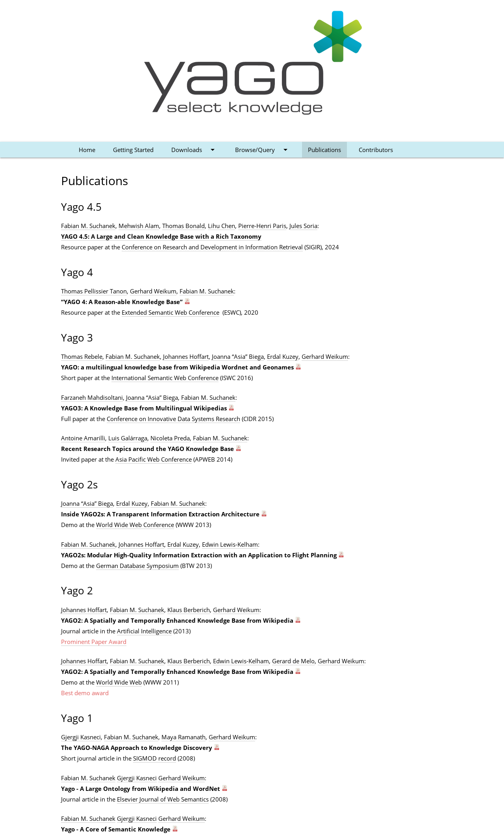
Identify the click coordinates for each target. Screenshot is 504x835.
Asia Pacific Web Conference (154, 459)
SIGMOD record (155, 758)
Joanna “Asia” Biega (238, 356)
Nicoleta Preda (170, 438)
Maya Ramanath (183, 737)
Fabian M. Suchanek (88, 226)
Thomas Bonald (183, 226)
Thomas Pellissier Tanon (94, 291)
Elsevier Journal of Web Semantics (163, 799)
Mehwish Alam (139, 226)
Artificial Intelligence (144, 631)
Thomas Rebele (82, 356)
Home (87, 150)
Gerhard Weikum (153, 291)
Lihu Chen (221, 226)
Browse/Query (263, 150)
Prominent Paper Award (94, 642)
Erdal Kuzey (283, 356)
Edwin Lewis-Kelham (230, 544)
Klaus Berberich (189, 610)
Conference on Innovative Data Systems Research (173, 419)
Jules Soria (303, 226)
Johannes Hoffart (186, 356)
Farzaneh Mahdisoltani (92, 397)
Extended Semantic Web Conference (170, 312)
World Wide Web (119, 682)
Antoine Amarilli (83, 438)
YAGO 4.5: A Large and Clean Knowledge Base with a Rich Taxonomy (161, 236)
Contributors (376, 150)
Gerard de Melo (293, 661)
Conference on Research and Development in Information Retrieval (212, 247)
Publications (324, 150)
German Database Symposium (137, 566)
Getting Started (133, 150)
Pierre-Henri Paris (262, 226)
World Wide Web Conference (135, 525)
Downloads (194, 150)
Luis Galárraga (128, 438)
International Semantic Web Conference (165, 378)
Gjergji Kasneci (81, 737)
